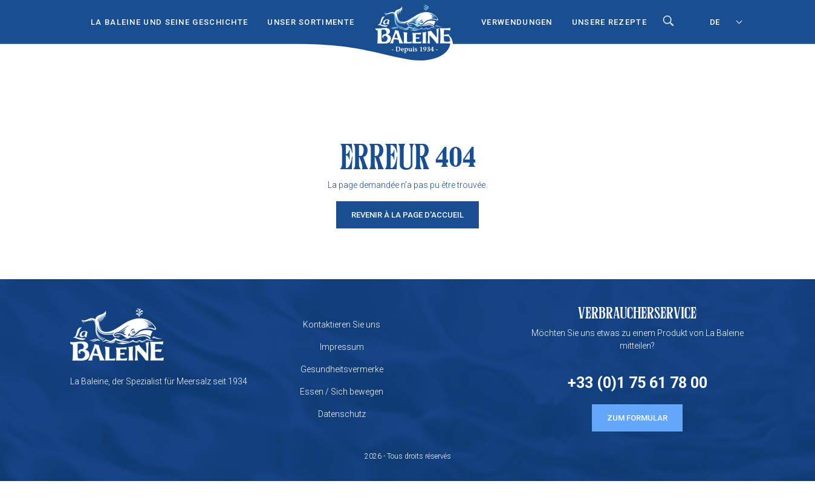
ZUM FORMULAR (637, 418)
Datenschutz (342, 414)
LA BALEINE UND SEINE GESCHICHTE (169, 22)
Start (413, 19)
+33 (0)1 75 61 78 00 (638, 383)
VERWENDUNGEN (517, 22)
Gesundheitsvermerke (342, 369)
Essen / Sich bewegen (342, 392)
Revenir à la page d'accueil (407, 215)
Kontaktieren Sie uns (342, 325)
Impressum (342, 347)
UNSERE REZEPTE (609, 22)
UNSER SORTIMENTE (311, 22)
